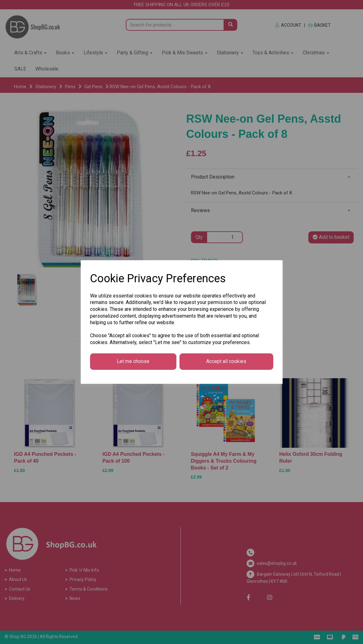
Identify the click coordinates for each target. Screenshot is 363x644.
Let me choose (133, 361)
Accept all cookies (226, 361)
